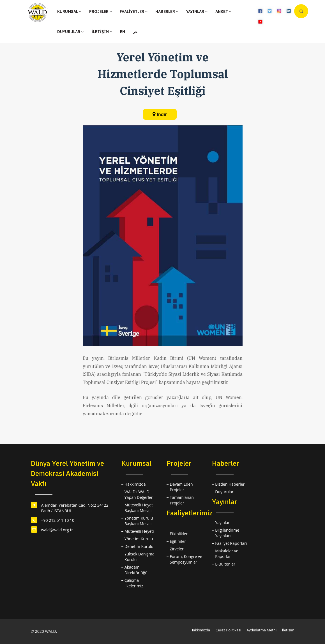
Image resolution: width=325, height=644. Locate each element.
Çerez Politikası (228, 630)
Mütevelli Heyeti (139, 531)
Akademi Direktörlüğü (136, 570)
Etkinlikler (179, 534)
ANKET (223, 11)
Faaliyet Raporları (231, 543)
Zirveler (177, 549)
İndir (162, 114)
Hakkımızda (135, 484)
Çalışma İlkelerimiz (134, 583)
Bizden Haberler (230, 484)
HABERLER (167, 11)
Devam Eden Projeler (181, 487)
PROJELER (101, 11)
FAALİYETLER (134, 11)
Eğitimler (178, 541)
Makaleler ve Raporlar (227, 554)
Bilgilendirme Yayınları (227, 533)
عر (135, 32)
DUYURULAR (70, 32)
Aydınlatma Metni (262, 630)
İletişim (288, 630)
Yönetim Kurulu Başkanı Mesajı (139, 521)
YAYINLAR (197, 11)
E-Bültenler (225, 564)
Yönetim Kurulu (139, 539)
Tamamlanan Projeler (182, 500)
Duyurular (224, 492)
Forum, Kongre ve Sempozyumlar (186, 559)
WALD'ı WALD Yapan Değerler (139, 494)
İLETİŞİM (102, 32)
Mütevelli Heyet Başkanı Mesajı (139, 508)
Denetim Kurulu (139, 546)
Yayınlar (222, 523)
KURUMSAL (69, 11)
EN (123, 32)
